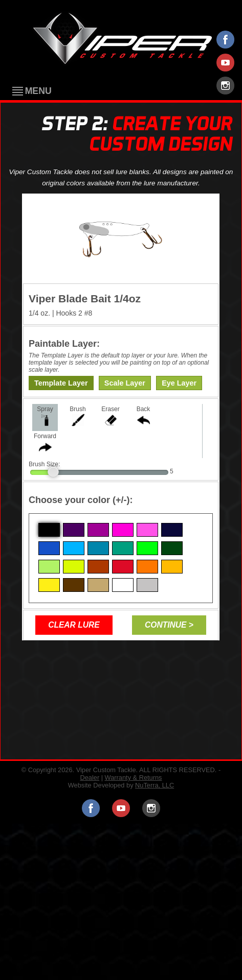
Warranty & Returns (134, 778)
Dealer (90, 778)
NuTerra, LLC (155, 785)
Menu (38, 91)
